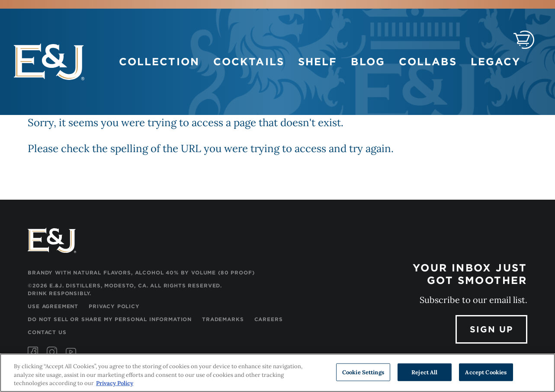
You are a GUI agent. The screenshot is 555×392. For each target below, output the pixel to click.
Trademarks (223, 319)
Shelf (318, 62)
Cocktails (249, 62)
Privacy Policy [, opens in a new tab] (115, 383)
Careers (269, 319)
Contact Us (47, 332)
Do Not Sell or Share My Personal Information (110, 319)
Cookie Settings (363, 372)
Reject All (424, 372)
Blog (368, 62)
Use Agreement (53, 306)
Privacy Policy (114, 306)
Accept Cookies (486, 372)
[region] (277, 373)
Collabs (428, 62)
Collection (159, 62)
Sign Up (491, 329)
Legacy (496, 62)
